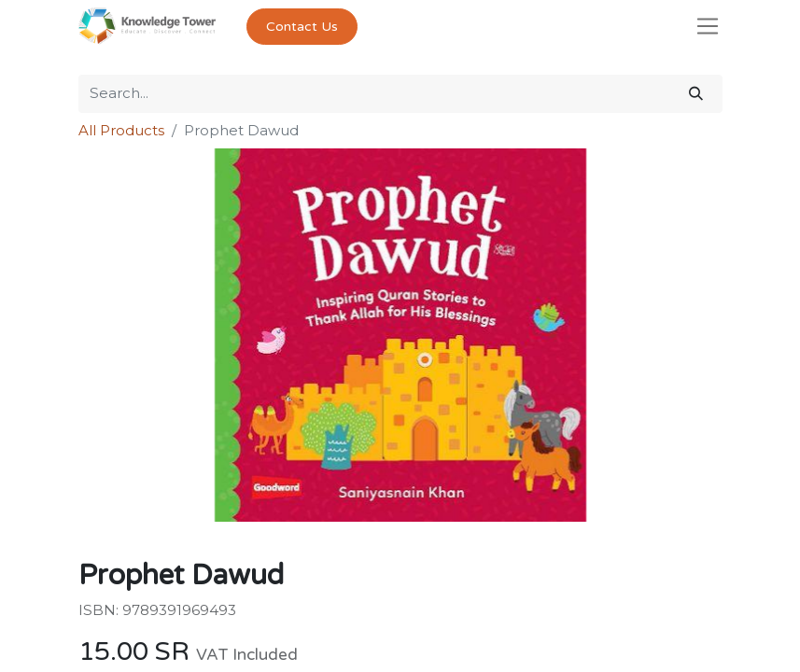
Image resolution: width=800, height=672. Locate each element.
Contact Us (302, 27)
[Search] (696, 94)
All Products (121, 130)
